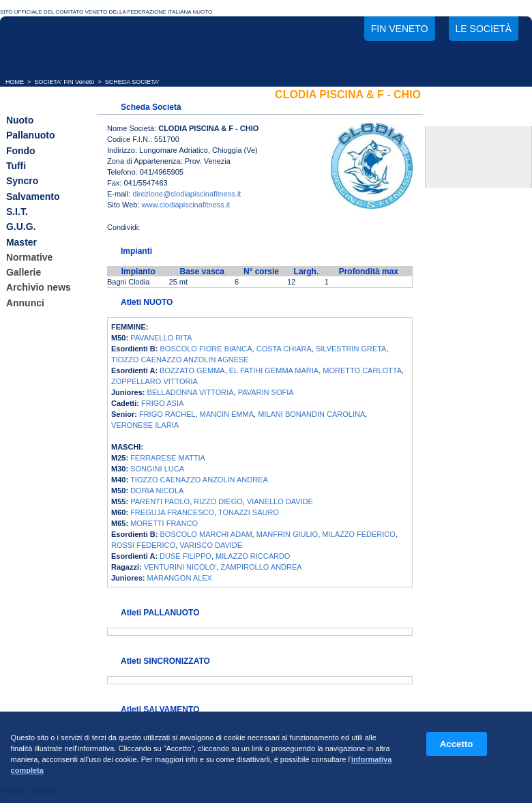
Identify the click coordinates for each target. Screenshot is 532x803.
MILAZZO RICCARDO (253, 556)
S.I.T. (17, 211)
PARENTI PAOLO (160, 501)
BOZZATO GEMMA (192, 370)
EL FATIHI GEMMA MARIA (274, 370)
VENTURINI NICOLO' (180, 567)
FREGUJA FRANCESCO (172, 512)
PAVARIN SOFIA (266, 392)
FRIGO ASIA (162, 403)
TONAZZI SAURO (249, 512)
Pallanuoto (31, 136)
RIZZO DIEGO (218, 501)
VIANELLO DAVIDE (280, 501)
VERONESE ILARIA (145, 425)
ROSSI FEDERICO (143, 545)
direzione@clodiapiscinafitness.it (187, 194)
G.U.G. (21, 227)
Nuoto (20, 120)
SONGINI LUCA (157, 469)
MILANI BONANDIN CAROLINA (311, 414)
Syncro (22, 181)
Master (21, 242)
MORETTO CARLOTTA (362, 370)
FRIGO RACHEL (167, 414)
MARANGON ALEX (180, 578)
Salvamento (33, 196)
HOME (15, 82)
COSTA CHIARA (284, 349)
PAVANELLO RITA (161, 338)
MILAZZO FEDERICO (359, 534)
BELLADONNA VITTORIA (191, 392)
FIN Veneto (400, 29)
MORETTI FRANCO (164, 523)
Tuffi (16, 166)
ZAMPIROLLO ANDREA (261, 567)
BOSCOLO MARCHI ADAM (206, 534)
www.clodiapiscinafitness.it (186, 205)
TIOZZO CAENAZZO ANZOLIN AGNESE (180, 360)
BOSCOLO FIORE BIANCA (206, 349)
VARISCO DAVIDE (211, 545)
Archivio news (39, 288)
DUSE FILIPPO (186, 556)
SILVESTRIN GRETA (351, 349)
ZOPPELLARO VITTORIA (154, 381)
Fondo (21, 151)
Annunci (25, 303)
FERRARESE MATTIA (168, 458)
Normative (29, 257)
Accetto (457, 744)
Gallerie (24, 272)
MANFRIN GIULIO (287, 534)
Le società (484, 29)
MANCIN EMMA (227, 414)
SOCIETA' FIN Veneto (64, 82)
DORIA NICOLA (157, 491)
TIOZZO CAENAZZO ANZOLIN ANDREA (199, 480)
